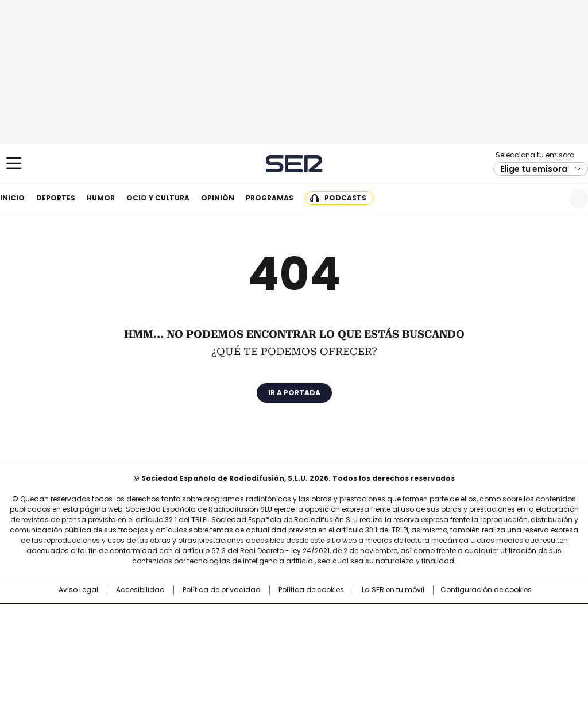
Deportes (56, 198)
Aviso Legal (78, 590)
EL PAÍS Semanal (400, 636)
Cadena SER (294, 163)
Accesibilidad (140, 590)
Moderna (212, 653)
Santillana (263, 618)
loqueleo (415, 653)
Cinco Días (317, 636)
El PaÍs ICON (315, 653)
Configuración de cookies (486, 590)
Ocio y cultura (158, 198)
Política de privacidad (222, 590)
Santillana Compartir (327, 618)
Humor (101, 198)
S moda (365, 653)
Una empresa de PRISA (61, 629)
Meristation (472, 653)
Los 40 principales (209, 618)
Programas (270, 198)
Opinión (218, 198)
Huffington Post (176, 636)
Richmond (154, 653)
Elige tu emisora (534, 169)
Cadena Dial (359, 636)
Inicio (12, 198)
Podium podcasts (266, 653)
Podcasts (345, 198)
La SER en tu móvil (393, 590)
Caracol (501, 618)
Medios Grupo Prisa (61, 657)
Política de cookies (311, 590)
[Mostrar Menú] (14, 163)
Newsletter (550, 198)
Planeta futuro (449, 636)
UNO (237, 636)
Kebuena (497, 636)
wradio (272, 636)
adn (459, 618)
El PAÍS (158, 618)
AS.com (421, 618)
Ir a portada (294, 393)
